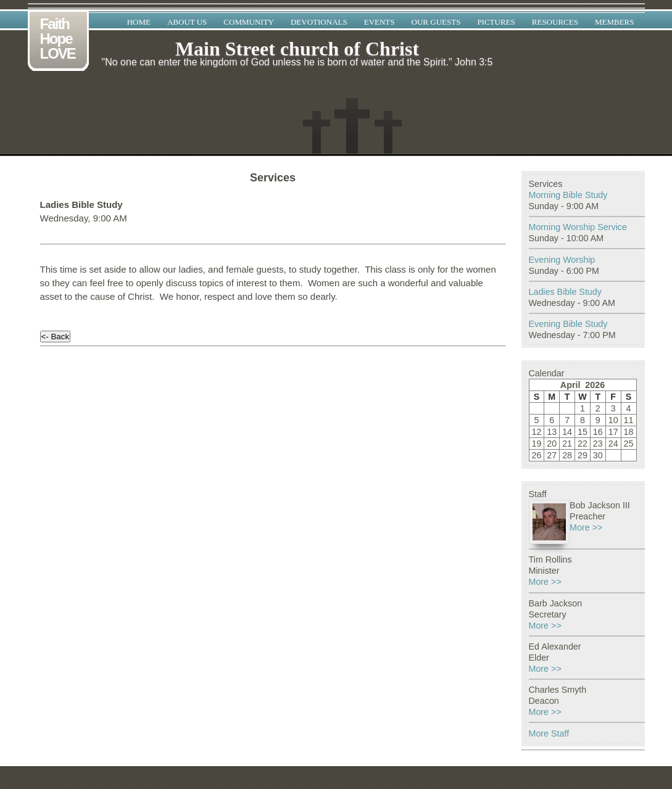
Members (615, 22)
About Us (187, 22)
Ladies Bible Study (565, 292)
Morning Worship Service (578, 227)
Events (380, 22)
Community (249, 22)
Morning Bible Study (568, 195)
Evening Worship (562, 260)
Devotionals (319, 22)
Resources (555, 22)
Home (139, 22)
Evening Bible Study (568, 324)
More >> (586, 527)
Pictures (496, 22)
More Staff (549, 733)
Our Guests (436, 22)
